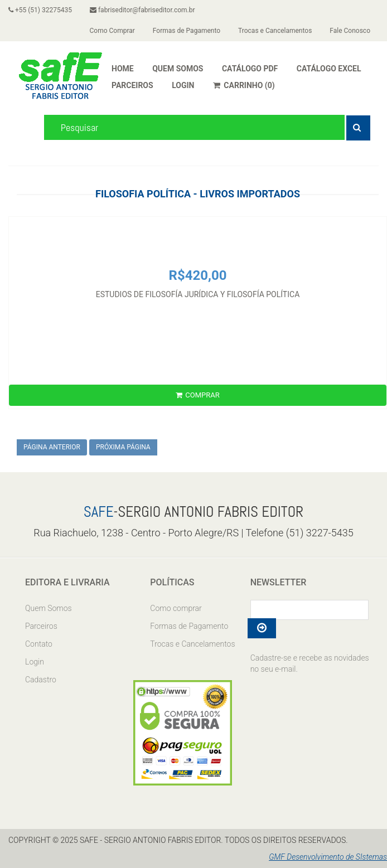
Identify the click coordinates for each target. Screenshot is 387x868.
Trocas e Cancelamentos (275, 31)
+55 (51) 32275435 (40, 10)
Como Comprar (112, 31)
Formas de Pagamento (187, 31)
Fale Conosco (350, 31)
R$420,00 (198, 275)
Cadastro (41, 680)
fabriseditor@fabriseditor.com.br (142, 10)
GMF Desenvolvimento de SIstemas (328, 857)
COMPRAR (197, 395)
